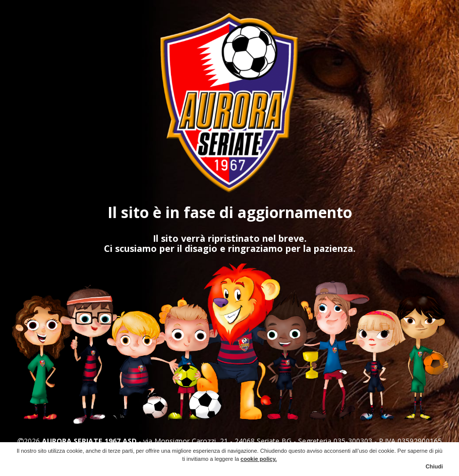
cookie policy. (259, 459)
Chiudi (434, 466)
